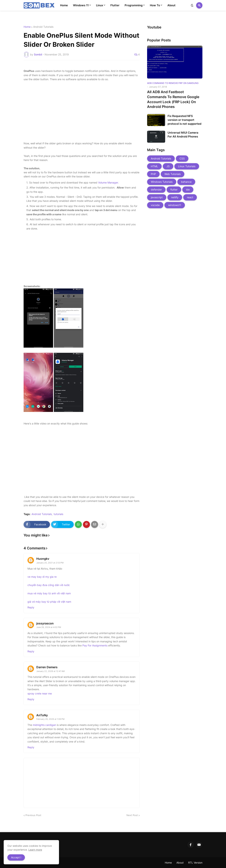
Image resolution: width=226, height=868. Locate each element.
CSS (182, 158)
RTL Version (195, 863)
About (180, 863)
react (190, 197)
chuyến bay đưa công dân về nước (49, 585)
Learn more (35, 850)
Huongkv (43, 559)
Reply (31, 607)
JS (168, 166)
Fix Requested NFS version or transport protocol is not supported (184, 120)
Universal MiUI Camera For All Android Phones (183, 135)
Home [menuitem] (64, 5)
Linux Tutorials (187, 166)
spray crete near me (40, 693)
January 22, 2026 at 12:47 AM (51, 671)
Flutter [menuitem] (115, 5)
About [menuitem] (171, 5)
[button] (192, 5)
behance (186, 182)
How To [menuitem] (155, 5)
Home (27, 27)
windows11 (175, 205)
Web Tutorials (173, 174)
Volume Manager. (108, 182)
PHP (153, 174)
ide (188, 190)
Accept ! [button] (16, 857)
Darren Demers (47, 667)
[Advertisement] (82, 111)
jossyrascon (45, 623)
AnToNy (42, 715)
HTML (154, 166)
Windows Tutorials (162, 182)
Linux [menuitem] (100, 5)
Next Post (132, 815)
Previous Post (33, 815)
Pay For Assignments (95, 645)
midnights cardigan (44, 725)
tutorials (58, 514)
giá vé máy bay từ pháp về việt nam (49, 602)
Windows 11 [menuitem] (81, 5)
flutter (174, 190)
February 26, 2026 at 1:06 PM (50, 719)
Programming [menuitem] (134, 5)
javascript (157, 197)
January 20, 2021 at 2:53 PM (50, 563)
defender (156, 190)
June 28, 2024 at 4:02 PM (49, 627)
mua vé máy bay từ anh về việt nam (49, 593)
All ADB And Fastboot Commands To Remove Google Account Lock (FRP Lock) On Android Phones (173, 99)
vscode (155, 205)
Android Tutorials (43, 27)
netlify (175, 197)
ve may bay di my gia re (42, 577)
